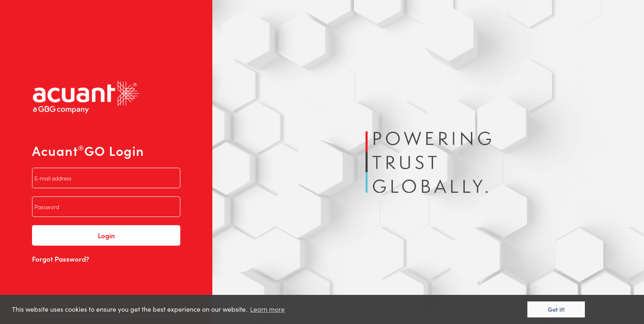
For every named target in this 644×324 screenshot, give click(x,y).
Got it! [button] (556, 309)
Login (106, 235)
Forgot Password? (61, 259)
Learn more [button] (267, 309)
